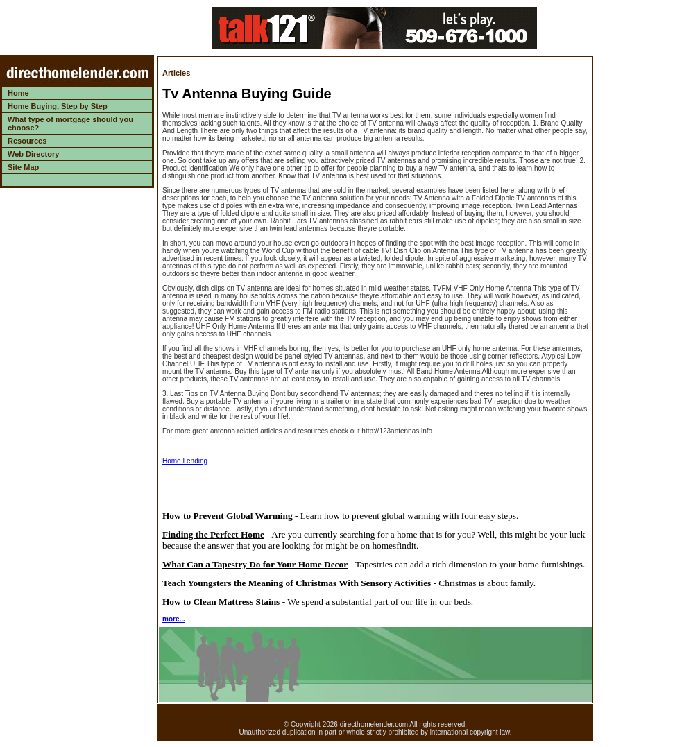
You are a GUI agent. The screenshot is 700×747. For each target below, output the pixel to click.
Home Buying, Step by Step (58, 106)
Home (18, 93)
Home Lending (185, 461)
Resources (27, 141)
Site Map (23, 167)
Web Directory (33, 154)
